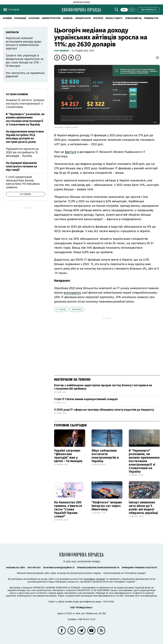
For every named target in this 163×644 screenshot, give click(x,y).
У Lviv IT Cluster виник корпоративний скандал (86, 399)
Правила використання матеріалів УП (98, 568)
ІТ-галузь (61, 309)
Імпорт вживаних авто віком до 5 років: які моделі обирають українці (143, 508)
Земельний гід (133, 18)
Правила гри (151, 18)
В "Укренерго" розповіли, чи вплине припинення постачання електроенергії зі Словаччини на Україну (144, 461)
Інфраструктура (51, 18)
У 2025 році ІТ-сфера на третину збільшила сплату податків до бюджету (104, 410)
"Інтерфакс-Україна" (94, 579)
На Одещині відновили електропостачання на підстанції (21, 166)
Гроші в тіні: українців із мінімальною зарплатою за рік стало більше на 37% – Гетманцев (25, 61)
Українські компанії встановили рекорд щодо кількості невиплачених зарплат (24, 43)
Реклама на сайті (16, 568)
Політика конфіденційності (59, 568)
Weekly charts (114, 18)
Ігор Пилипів (62, 51)
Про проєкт (34, 568)
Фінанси (68, 18)
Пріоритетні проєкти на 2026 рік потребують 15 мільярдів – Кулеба (22, 152)
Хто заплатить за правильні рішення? (25, 75)
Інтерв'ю (98, 18)
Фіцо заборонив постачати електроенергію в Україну (105, 456)
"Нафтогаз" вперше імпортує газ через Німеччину (107, 506)
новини (7, 18)
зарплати (77, 309)
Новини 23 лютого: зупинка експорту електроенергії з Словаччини (25, 104)
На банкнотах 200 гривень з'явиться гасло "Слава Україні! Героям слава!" (68, 509)
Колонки (34, 18)
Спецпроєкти (83, 18)
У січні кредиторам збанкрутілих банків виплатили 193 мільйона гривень (23, 182)
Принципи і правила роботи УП (139, 568)
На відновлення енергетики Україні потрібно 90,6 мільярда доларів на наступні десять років (25, 137)
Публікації (20, 18)
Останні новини (17, 94)
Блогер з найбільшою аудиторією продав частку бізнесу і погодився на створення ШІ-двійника (103, 387)
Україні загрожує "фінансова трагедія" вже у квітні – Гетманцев (68, 456)
